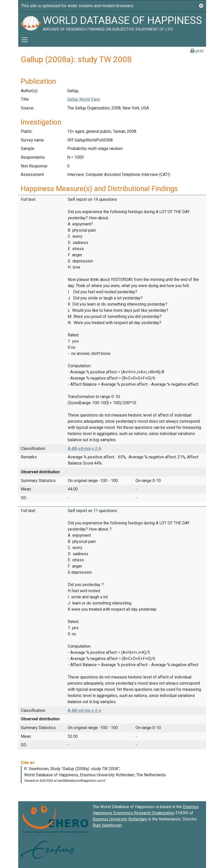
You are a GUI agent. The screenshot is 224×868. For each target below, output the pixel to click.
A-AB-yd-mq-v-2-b (85, 449)
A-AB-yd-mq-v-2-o (85, 710)
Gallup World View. (84, 99)
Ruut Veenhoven (107, 825)
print (197, 51)
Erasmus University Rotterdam (120, 819)
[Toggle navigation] (25, 40)
